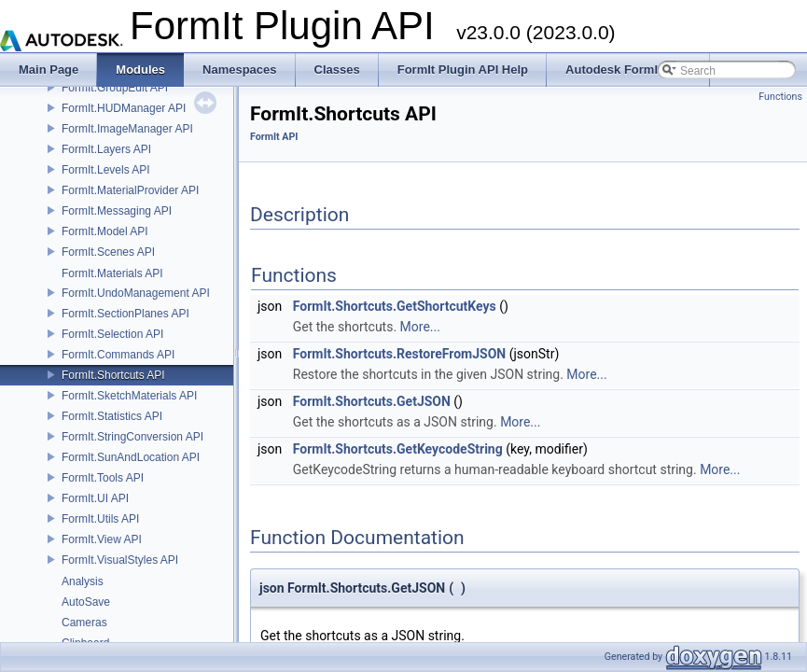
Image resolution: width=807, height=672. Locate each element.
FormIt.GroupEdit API (115, 88)
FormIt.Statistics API (112, 416)
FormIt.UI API (95, 498)
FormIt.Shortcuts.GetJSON (372, 401)
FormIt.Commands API (118, 355)
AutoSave (86, 602)
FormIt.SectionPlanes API (125, 314)
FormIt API (274, 137)
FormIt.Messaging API (117, 211)
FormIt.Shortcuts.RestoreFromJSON (399, 354)
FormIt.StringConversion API (132, 437)
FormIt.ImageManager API (127, 129)
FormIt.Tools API (103, 478)
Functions (780, 97)
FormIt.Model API (105, 231)
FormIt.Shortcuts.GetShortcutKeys (395, 306)
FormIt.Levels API (106, 170)
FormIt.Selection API (112, 334)
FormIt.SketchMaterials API (129, 396)
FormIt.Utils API (100, 519)
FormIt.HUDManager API (124, 108)
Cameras (84, 623)
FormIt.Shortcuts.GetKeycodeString (398, 449)
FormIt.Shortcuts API (113, 375)
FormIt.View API (102, 539)
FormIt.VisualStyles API (120, 560)
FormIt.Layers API (106, 149)
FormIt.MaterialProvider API (130, 190)
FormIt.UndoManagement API (136, 293)
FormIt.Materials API (112, 273)
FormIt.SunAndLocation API (131, 457)
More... (420, 327)
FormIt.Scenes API (108, 252)
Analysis (83, 581)
